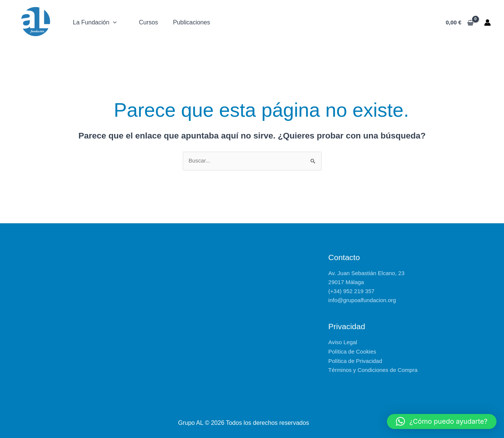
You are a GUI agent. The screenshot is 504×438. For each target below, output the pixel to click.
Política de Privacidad (355, 360)
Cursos (146, 22)
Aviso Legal (343, 342)
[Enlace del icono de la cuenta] (487, 23)
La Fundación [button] (94, 22)
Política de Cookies (352, 351)
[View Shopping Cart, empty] (460, 23)
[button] (112, 22)
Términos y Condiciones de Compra (373, 370)
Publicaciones (189, 22)
